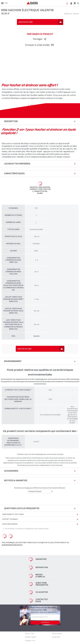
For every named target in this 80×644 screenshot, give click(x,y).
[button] (71, 3)
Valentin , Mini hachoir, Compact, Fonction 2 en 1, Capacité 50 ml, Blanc (40, 190)
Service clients (57, 634)
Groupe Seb (56, 637)
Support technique (10, 519)
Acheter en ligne (26, 22)
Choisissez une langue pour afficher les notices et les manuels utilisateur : (40, 488)
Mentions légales (31, 637)
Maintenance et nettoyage (13, 514)
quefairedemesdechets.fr (12, 545)
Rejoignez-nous (30, 641)
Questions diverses (10, 524)
